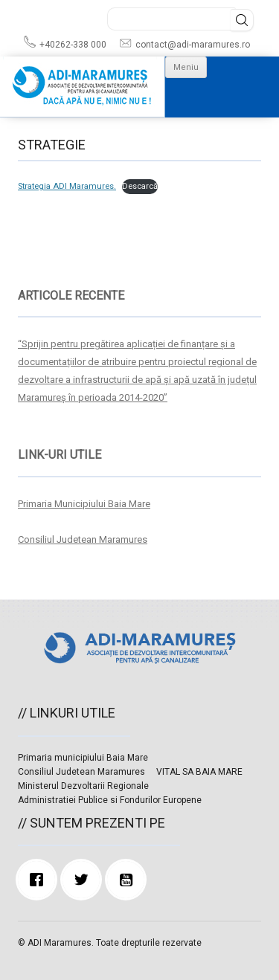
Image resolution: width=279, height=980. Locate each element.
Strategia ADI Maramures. (67, 186)
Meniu (186, 67)
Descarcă (140, 186)
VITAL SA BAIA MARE (199, 772)
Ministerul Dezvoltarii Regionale (83, 786)
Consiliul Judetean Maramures (83, 539)
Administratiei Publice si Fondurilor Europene (110, 800)
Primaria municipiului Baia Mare (83, 758)
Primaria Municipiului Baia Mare (84, 504)
